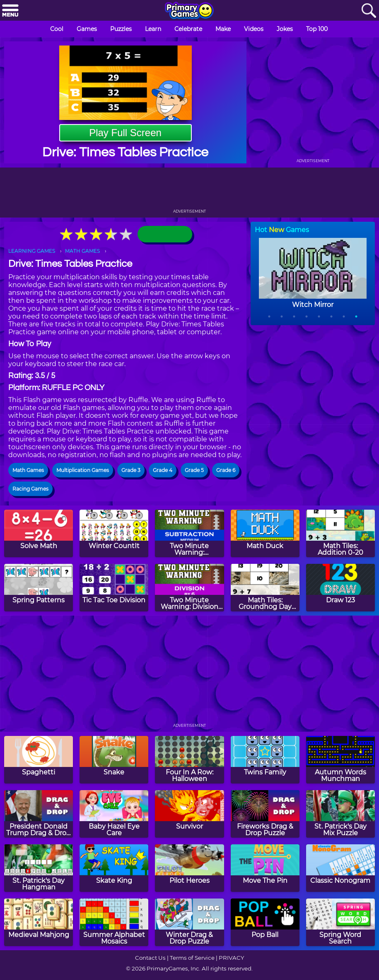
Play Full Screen (125, 133)
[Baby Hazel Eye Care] (114, 814)
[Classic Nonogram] (340, 868)
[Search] (369, 11)
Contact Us (150, 958)
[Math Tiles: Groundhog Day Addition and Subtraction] (265, 588)
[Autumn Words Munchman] (340, 760)
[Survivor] (189, 814)
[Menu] (10, 11)
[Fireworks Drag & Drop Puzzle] (265, 814)
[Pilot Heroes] (189, 868)
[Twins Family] (265, 760)
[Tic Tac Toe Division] (114, 588)
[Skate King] (114, 868)
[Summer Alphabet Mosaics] (114, 922)
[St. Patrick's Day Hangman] (39, 868)
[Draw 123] (340, 588)
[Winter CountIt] (114, 533)
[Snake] (114, 760)
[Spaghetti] (39, 760)
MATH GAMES (82, 251)
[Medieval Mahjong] (39, 922)
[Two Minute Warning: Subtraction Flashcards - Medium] (189, 533)
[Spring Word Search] (340, 922)
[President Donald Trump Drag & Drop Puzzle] (39, 814)
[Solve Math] (39, 533)
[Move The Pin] (265, 868)
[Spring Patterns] (39, 588)
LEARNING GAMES (32, 251)
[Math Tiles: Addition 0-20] (340, 533)
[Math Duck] (265, 533)
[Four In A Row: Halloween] (189, 760)
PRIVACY (231, 958)
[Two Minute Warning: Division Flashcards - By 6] (189, 588)
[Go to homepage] (189, 11)
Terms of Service (192, 958)
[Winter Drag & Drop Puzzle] (189, 922)
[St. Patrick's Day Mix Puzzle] (340, 814)
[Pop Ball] (265, 922)
